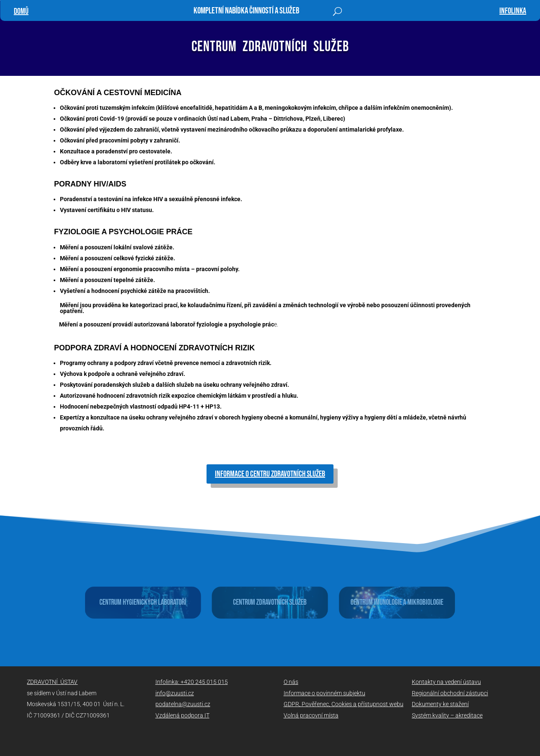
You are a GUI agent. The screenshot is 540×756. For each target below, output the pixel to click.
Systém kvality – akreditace (447, 715)
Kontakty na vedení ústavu (446, 682)
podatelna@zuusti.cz (183, 704)
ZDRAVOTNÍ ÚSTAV (52, 682)
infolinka (513, 11)
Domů (21, 11)
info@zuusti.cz (175, 693)
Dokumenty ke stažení (440, 704)
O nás (291, 682)
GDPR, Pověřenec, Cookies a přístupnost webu (344, 704)
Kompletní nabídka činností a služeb (246, 12)
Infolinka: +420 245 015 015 (192, 682)
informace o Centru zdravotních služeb (270, 474)
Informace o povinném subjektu (324, 693)
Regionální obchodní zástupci (450, 693)
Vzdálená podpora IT (182, 715)
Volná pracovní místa (311, 715)
